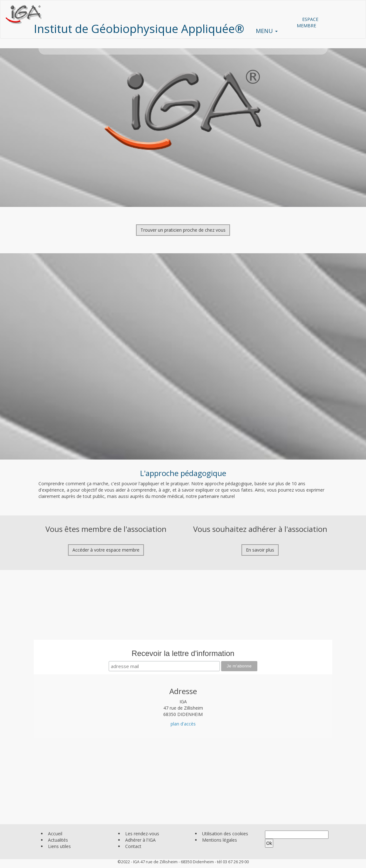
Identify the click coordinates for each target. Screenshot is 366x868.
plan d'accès (183, 724)
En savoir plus (260, 550)
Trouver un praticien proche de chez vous (183, 230)
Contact (133, 846)
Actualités (58, 840)
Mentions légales (220, 840)
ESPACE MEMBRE (308, 22)
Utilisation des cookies (225, 834)
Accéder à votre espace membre (106, 550)
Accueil (55, 834)
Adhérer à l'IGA (140, 840)
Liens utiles (59, 846)
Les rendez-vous (142, 834)
